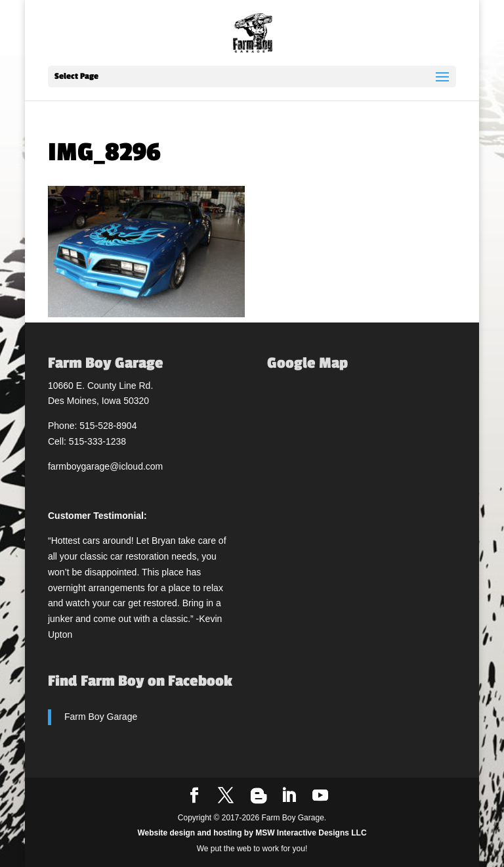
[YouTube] (320, 796)
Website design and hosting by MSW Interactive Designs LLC (252, 833)
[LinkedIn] (289, 796)
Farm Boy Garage (101, 717)
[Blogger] (259, 796)
